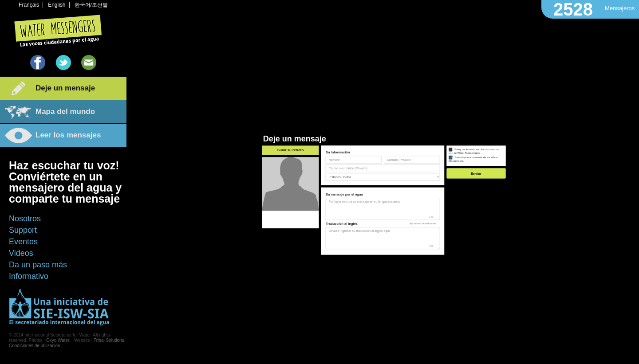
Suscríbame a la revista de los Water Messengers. (473, 159)
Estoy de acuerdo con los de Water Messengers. (474, 151)
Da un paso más (38, 265)
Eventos (23, 242)
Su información (338, 152)
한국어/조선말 (91, 5)
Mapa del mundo (65, 112)
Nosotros (25, 219)
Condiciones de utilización (35, 346)
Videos (21, 253)
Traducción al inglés (342, 224)
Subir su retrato (291, 150)
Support (23, 230)
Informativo (29, 276)
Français (29, 5)
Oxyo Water (58, 340)
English (57, 5)
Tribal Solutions (109, 340)
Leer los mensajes (68, 135)
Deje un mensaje (65, 88)
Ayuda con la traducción (423, 223)
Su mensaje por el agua (344, 194)
